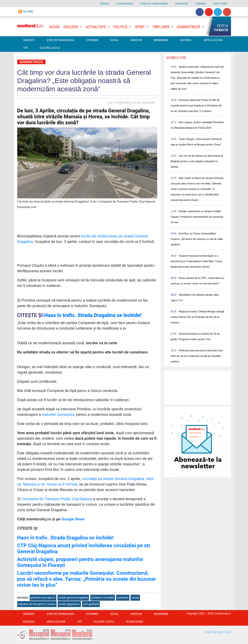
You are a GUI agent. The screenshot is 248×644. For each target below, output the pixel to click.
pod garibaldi (91, 604)
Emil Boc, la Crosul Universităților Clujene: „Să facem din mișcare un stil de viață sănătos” (197, 239)
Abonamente (182, 4)
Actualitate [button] (96, 27)
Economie (92, 40)
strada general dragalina (73, 598)
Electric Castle (50, 48)
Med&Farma (161, 40)
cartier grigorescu (69, 604)
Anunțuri (136, 40)
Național (186, 40)
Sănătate (29, 40)
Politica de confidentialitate (154, 4)
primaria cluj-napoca (43, 598)
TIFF (26, 48)
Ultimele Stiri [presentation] (176, 58)
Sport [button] (140, 27)
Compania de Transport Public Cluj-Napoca (57, 499)
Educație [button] (71, 27)
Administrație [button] (189, 27)
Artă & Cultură (213, 40)
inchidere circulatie (103, 598)
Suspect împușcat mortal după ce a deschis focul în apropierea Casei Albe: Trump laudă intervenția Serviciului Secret (196, 261)
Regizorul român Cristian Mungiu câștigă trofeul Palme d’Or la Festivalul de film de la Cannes (197, 317)
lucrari (135, 598)
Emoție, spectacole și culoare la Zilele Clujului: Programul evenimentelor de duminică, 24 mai (197, 217)
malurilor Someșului (58, 415)
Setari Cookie (220, 4)
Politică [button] (121, 27)
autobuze (123, 598)
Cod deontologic (125, 4)
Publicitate (201, 4)
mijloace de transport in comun (37, 604)
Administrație (31, 62)
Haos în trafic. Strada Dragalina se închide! (66, 538)
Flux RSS (28, 12)
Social (114, 40)
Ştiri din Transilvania (61, 40)
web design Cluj (218, 632)
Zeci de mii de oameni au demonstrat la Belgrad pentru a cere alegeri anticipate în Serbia (197, 161)
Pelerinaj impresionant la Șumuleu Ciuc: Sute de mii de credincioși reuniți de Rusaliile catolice (197, 356)
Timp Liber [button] (161, 27)
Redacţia (104, 4)
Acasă (55, 27)
